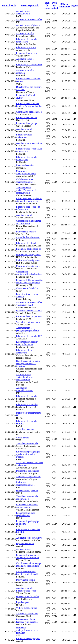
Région (74, 5)
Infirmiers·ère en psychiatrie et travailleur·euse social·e (29, 200)
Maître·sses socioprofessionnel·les (26, 172)
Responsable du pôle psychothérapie (26, 514)
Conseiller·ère (22, 438)
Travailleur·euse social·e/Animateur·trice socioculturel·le (27, 190)
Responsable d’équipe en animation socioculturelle (28, 556)
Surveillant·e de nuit (25, 429)
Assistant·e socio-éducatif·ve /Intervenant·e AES (29, 304)
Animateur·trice (23, 549)
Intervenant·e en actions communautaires (27, 506)
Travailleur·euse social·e (27, 443)
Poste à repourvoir (30, 5)
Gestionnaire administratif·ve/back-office (29, 273)
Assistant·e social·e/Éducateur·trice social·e (27, 589)
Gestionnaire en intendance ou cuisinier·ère (29, 222)
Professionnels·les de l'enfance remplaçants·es (27, 621)
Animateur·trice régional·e (28, 25)
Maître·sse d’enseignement (28, 255)
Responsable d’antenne (27, 118)
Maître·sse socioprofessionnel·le (26, 484)
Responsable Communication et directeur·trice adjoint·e (30, 281)
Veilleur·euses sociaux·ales (28, 477)
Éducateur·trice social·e (27, 396)
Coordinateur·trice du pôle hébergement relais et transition (28, 364)
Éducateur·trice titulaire (27, 243)
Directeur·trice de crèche (27, 596)
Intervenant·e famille (26, 580)
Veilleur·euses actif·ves (27, 608)
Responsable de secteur (27, 53)
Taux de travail (47, 5)
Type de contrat (54, 5)
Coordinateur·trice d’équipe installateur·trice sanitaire (29, 565)
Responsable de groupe (27, 123)
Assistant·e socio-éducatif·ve (29, 19)
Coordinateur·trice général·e (29, 112)
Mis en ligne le (9, 5)
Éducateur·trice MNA (26, 47)
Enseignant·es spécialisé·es (28, 249)
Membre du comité (25, 165)
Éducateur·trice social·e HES (29, 65)
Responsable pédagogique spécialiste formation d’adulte (28, 454)
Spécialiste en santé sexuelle (29, 311)
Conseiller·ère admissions (28, 237)
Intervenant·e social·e (26, 232)
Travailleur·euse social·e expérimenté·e (27, 498)
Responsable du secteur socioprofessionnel (27, 343)
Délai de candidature (64, 5)
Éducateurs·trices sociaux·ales (24, 136)
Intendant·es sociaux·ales (28, 471)
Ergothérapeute (23, 602)
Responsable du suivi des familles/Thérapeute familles (29, 105)
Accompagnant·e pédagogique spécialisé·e (27, 329)
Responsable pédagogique (28, 638)
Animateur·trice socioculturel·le (23, 12)
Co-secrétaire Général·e (27, 288)
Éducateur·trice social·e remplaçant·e (27, 40)
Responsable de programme (29, 316)
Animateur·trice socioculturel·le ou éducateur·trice (25, 377)
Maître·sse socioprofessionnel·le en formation (27, 630)
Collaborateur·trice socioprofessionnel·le (26, 181)
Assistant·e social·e (25, 33)
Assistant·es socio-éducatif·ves (24, 389)
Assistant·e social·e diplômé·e (25, 72)
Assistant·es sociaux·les (27, 614)
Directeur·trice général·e (27, 491)
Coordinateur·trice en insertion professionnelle (27, 573)
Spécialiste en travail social (29, 322)
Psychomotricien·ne (25, 544)
